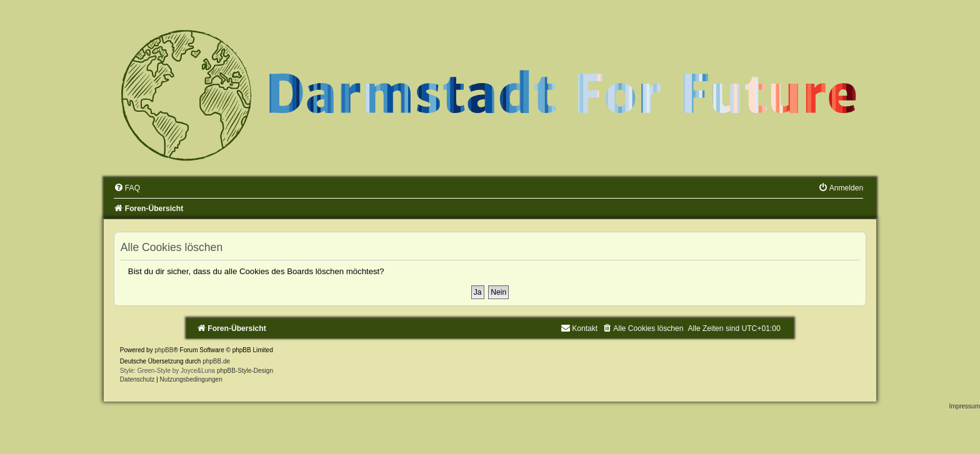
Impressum (965, 406)
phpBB (164, 350)
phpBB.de (216, 361)
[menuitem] (127, 188)
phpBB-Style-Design (245, 371)
